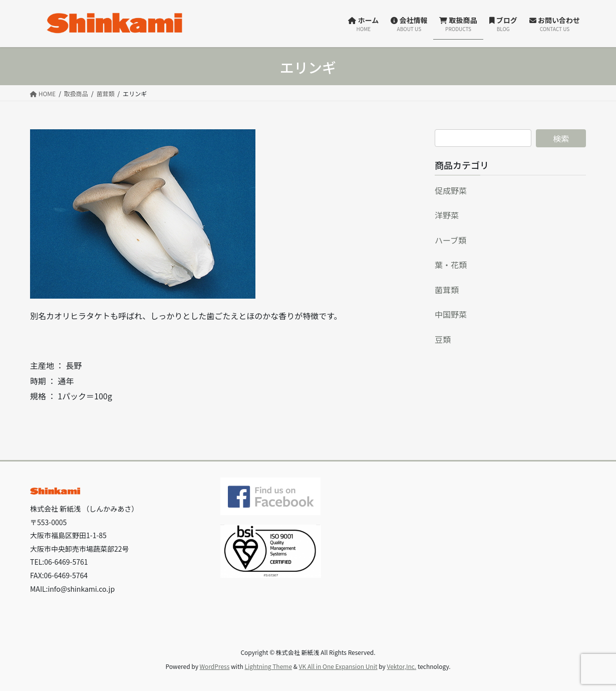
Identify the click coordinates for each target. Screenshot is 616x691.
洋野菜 (447, 215)
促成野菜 (451, 190)
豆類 (443, 339)
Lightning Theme (268, 666)
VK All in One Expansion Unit (338, 666)
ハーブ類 (450, 240)
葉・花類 (451, 265)
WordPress (215, 666)
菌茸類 (447, 290)
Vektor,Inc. (401, 666)
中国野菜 (451, 314)
